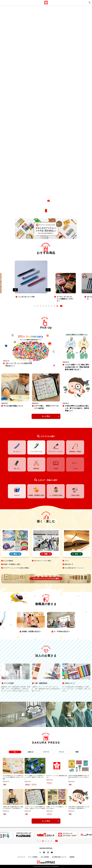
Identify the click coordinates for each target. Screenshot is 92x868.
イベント (62, 752)
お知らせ (31, 752)
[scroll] (46, 210)
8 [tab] (55, 306)
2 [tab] (38, 306)
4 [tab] (43, 306)
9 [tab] (57, 306)
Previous (15, 290)
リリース (46, 752)
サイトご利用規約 (33, 857)
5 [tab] (46, 306)
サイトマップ (21, 857)
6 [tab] (49, 306)
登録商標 (72, 857)
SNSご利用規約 (45, 857)
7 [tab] (52, 306)
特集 (77, 752)
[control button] (49, 201)
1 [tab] (35, 306)
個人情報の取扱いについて (59, 857)
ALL (15, 752)
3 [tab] (41, 306)
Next (48, 290)
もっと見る (46, 416)
